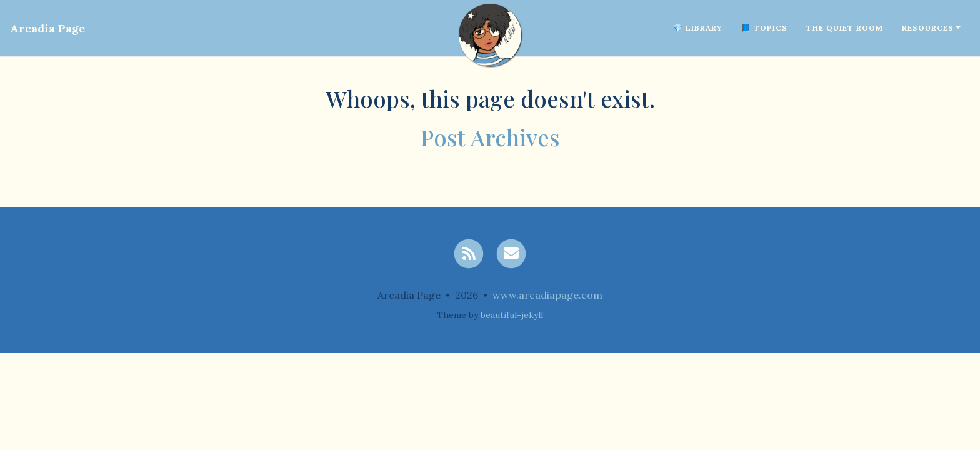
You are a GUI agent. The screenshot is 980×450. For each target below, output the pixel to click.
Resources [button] (928, 28)
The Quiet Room (845, 28)
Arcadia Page (47, 28)
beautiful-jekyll (512, 315)
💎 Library (698, 28)
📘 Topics (764, 28)
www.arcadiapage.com (547, 295)
